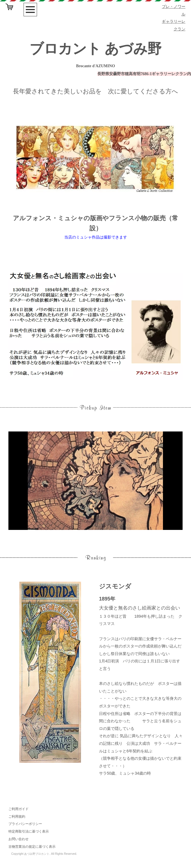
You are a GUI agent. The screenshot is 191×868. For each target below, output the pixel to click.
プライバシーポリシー (25, 824)
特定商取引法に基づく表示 (29, 831)
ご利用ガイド (19, 809)
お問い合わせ (19, 839)
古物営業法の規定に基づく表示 (32, 847)
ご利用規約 (17, 817)
